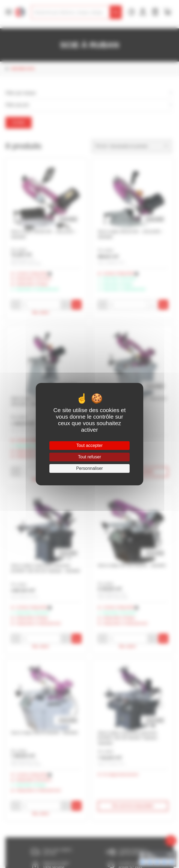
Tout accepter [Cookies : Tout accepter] (89, 445)
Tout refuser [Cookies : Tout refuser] (89, 457)
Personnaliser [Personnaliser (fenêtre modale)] (89, 468)
